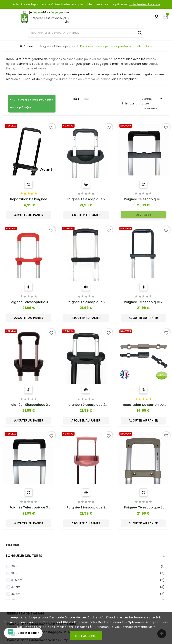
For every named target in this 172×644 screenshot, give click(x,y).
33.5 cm (88, 580)
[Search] (82, 33)
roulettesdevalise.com (144, 4)
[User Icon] (157, 17)
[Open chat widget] (23, 633)
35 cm (88, 587)
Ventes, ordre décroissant (153, 103)
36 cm (88, 594)
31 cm (88, 573)
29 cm (88, 566)
